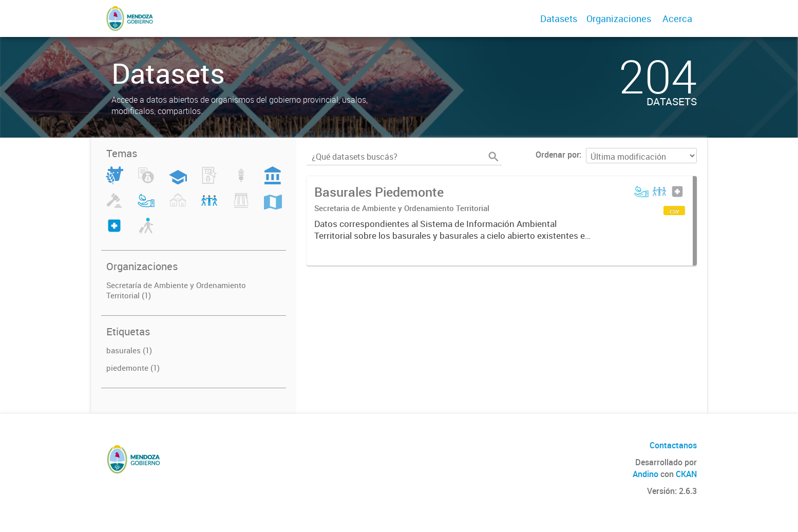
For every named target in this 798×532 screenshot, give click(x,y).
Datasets (559, 18)
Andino (645, 474)
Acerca (677, 18)
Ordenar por (557, 155)
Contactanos (673, 445)
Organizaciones (619, 18)
